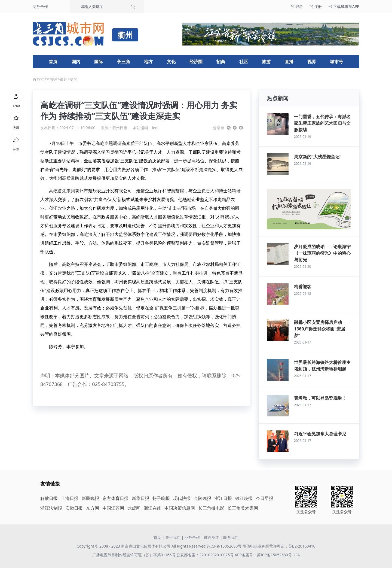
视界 (312, 62)
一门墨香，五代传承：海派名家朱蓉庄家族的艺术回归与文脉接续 (322, 123)
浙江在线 (152, 508)
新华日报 (140, 498)
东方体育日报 (115, 498)
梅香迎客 (303, 287)
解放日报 (49, 498)
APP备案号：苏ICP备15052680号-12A (267, 555)
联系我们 (231, 537)
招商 (221, 62)
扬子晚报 (161, 498)
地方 (148, 62)
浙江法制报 (51, 508)
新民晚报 (90, 498)
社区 (244, 62)
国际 (99, 62)
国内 (76, 62)
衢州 (64, 79)
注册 (316, 6)
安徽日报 (74, 508)
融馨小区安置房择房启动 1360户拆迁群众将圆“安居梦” (320, 329)
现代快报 (182, 498)
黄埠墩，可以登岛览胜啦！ (320, 398)
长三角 (124, 62)
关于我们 (173, 537)
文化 (171, 62)
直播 (289, 62)
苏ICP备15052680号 (224, 546)
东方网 (93, 508)
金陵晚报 (203, 498)
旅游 (266, 62)
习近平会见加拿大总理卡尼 (320, 434)
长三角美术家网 (243, 508)
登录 (297, 6)
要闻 (73, 79)
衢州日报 (120, 128)
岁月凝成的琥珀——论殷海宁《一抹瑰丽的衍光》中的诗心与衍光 (322, 253)
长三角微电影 (211, 508)
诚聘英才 (212, 537)
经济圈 (196, 62)
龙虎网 (134, 508)
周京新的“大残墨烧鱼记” (318, 157)
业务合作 (192, 537)
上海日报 (70, 498)
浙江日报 (223, 498)
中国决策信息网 (180, 508)
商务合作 (40, 6)
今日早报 (265, 498)
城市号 (336, 62)
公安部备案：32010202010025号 (206, 555)
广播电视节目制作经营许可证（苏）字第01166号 (134, 555)
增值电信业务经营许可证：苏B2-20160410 (279, 546)
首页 (53, 62)
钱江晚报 (244, 498)
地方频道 (50, 79)
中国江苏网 (113, 508)
